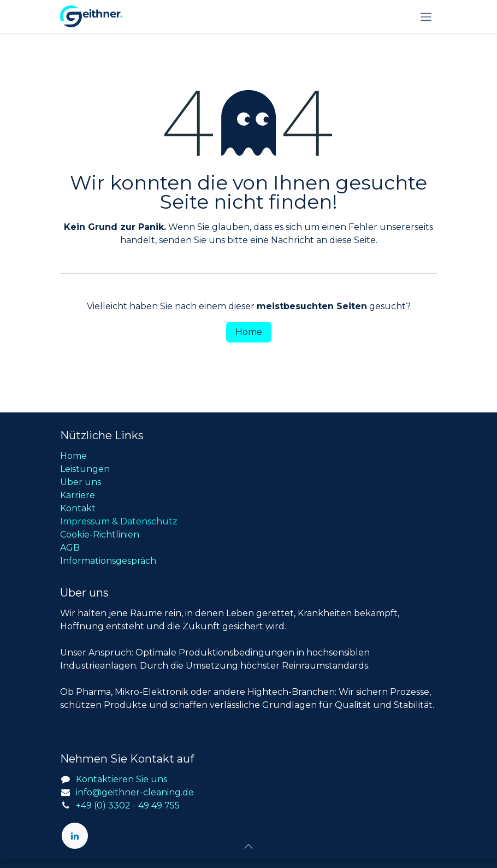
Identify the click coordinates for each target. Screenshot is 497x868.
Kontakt (78, 508)
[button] (248, 846)
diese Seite (353, 240)
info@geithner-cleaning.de (135, 792)
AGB (70, 548)
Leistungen (85, 469)
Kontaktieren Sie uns (122, 779)
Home (249, 332)
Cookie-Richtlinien (100, 535)
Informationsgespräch (108, 561)
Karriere (78, 495)
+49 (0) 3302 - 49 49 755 (128, 805)
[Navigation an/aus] (426, 17)
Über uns (81, 482)
